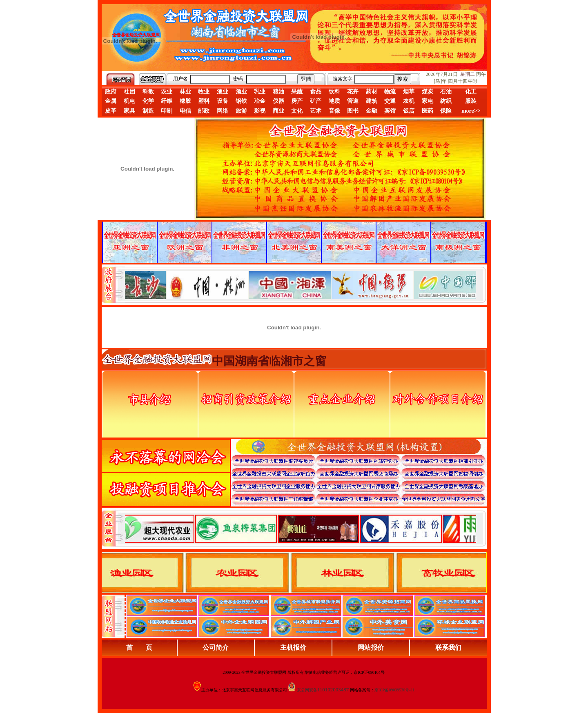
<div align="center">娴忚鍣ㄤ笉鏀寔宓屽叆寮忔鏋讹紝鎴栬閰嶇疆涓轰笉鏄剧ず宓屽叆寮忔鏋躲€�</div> (301, 285)
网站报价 (371, 647)
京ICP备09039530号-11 (395, 690)
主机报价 (293, 647)
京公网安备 (307, 690)
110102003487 (333, 690)
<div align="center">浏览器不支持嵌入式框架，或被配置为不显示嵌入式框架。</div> (301, 529)
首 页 (139, 647)
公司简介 (216, 647)
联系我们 (448, 647)
